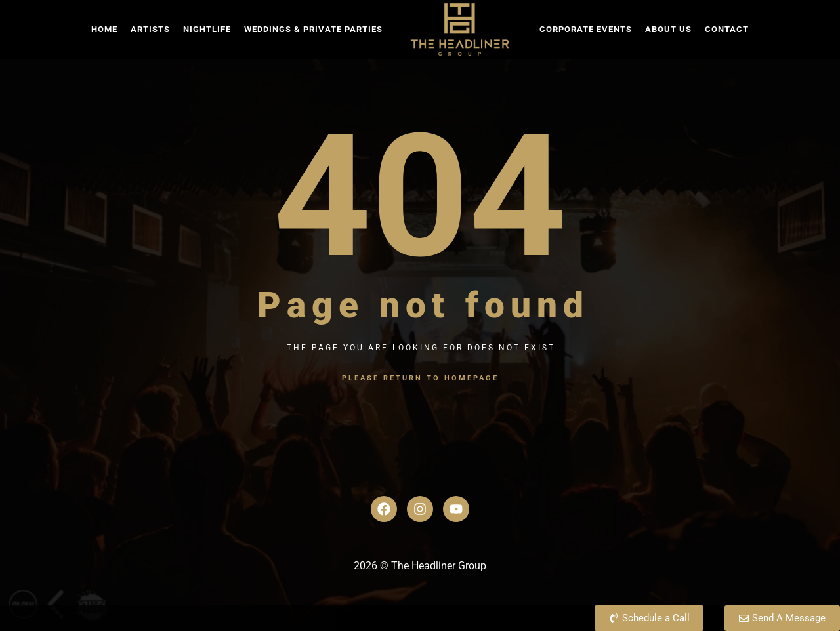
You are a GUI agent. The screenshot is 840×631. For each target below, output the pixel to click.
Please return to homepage (420, 378)
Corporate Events (586, 29)
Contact (727, 29)
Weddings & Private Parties (313, 29)
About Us (668, 29)
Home (104, 29)
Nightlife (207, 29)
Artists (150, 29)
